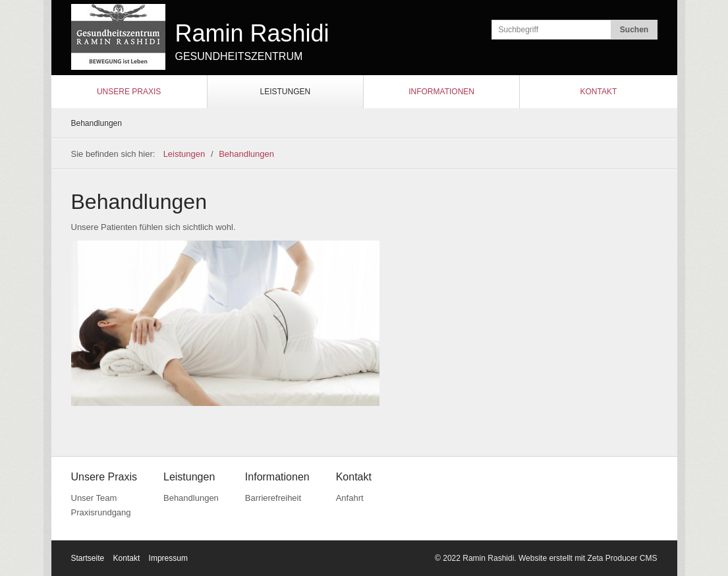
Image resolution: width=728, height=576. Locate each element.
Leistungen (286, 92)
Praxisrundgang (101, 512)
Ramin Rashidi (252, 33)
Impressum (168, 558)
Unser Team (94, 498)
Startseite (88, 558)
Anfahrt (350, 498)
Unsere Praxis (129, 92)
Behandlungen (97, 123)
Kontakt (598, 92)
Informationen (441, 92)
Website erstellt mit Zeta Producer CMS (588, 558)
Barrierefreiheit (273, 498)
